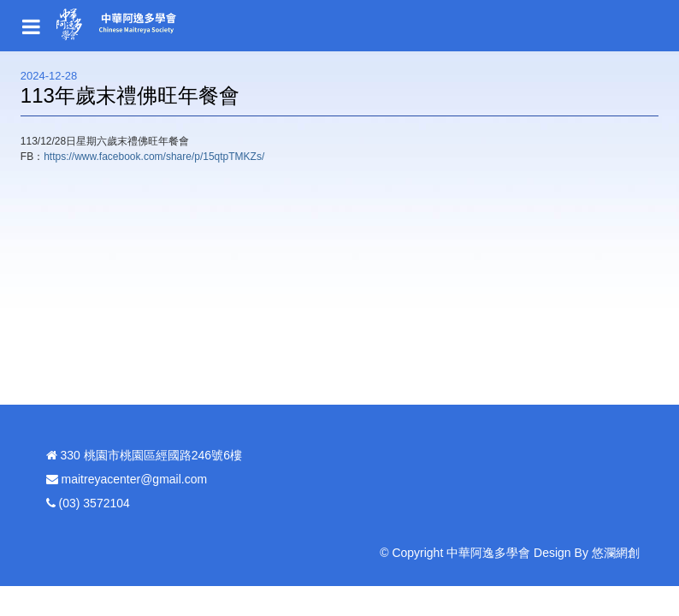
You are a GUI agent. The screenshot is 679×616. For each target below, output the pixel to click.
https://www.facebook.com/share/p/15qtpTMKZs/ (154, 157)
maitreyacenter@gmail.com (135, 479)
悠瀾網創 (616, 553)
